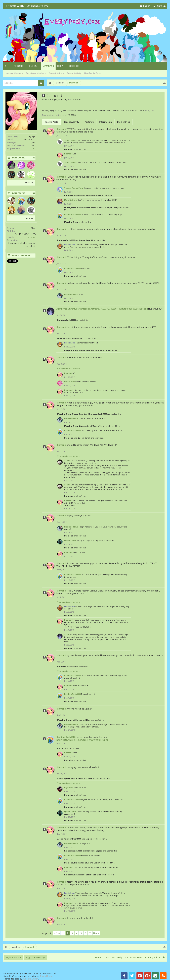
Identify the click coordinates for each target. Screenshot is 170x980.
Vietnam (32, 237)
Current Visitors (56, 73)
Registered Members (36, 73)
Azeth (60, 309)
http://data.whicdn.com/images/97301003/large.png (82, 740)
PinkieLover (70, 382)
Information (105, 122)
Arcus (81, 778)
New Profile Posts (93, 73)
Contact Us (109, 957)
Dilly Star (79, 338)
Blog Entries (124, 122)
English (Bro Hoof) (35, 957)
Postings (89, 122)
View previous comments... (69, 369)
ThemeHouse (46, 976)
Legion (89, 839)
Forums (18, 66)
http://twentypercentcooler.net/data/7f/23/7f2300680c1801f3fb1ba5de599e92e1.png (105, 309)
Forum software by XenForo (30, 974)
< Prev (57, 933)
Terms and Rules (134, 957)
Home (98, 957)
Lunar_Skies (70, 207)
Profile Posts (51, 122)
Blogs (33, 66)
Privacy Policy (153, 957)
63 (34, 148)
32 (34, 158)
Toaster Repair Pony (74, 188)
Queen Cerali (85, 240)
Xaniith (67, 461)
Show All (29, 183)
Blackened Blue (71, 294)
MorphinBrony (93, 195)
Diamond (61, 129)
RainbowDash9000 (73, 195)
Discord (74, 66)
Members (48, 66)
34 (34, 193)
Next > (96, 933)
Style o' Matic (13, 957)
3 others (92, 778)
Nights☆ (68, 787)
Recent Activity (74, 73)
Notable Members (14, 73)
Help (60, 66)
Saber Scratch (71, 140)
